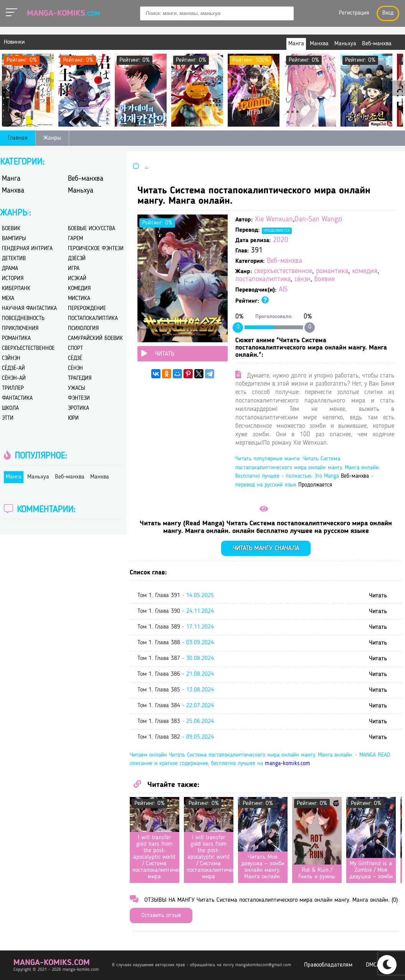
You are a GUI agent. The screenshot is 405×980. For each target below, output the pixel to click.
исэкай (77, 279)
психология (83, 329)
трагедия (80, 379)
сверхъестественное (283, 271)
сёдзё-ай (13, 369)
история (13, 279)
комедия (365, 271)
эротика (79, 408)
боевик (325, 280)
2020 (281, 240)
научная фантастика (29, 309)
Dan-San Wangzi (318, 220)
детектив (14, 259)
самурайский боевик (95, 339)
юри (73, 418)
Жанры (52, 138)
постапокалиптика (263, 280)
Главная (18, 138)
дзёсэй (77, 259)
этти (8, 418)
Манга (11, 179)
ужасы (77, 389)
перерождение (87, 309)
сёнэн (303, 280)
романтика (332, 271)
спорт (75, 349)
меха (8, 299)
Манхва (13, 191)
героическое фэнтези (96, 249)
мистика (79, 299)
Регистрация (354, 13)
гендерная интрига (27, 249)
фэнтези (79, 398)
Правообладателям (328, 965)
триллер (13, 389)
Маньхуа (81, 191)
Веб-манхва (284, 261)
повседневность (23, 319)
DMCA (373, 965)
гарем (75, 239)
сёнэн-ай (14, 379)
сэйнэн (11, 359)
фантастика (17, 398)
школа (10, 408)
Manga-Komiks (64, 13)
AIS (283, 290)
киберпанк (16, 289)
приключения (20, 329)
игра (74, 269)
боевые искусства (92, 229)
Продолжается (277, 231)
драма (10, 269)
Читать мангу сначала (266, 549)
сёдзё (75, 359)
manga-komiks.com (288, 764)
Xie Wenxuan (274, 220)
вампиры (14, 239)
